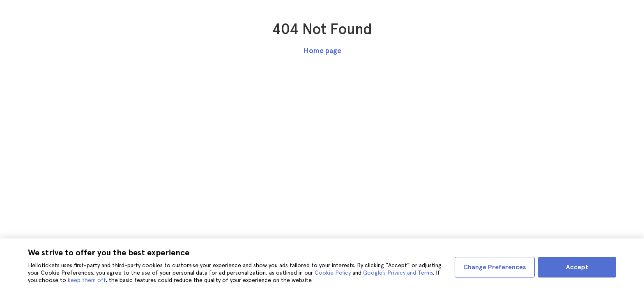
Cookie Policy (333, 273)
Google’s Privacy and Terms (398, 273)
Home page (322, 50)
